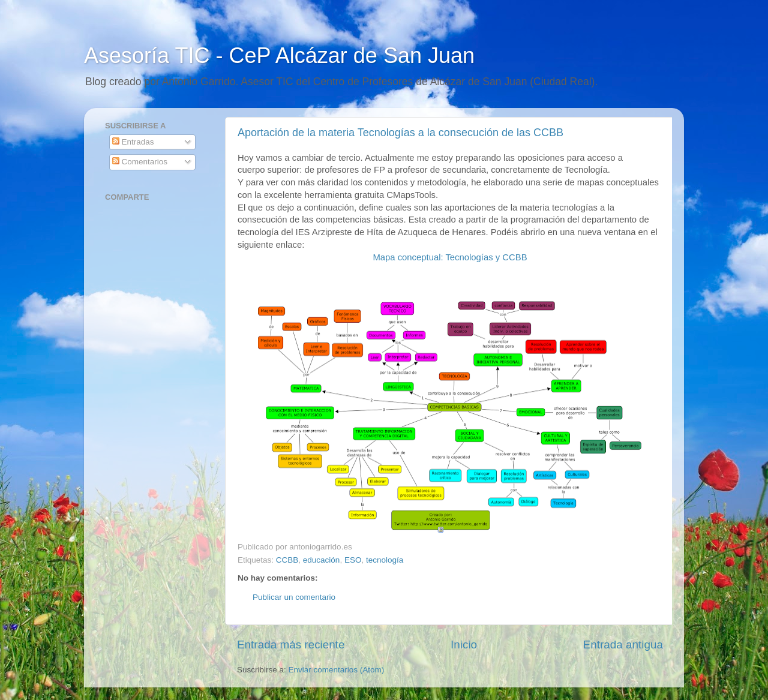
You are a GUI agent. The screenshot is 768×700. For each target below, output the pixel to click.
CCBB (287, 560)
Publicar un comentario (294, 597)
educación (322, 560)
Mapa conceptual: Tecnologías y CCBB (450, 257)
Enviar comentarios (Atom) (337, 670)
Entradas (133, 142)
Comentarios (140, 162)
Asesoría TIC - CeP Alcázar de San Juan (279, 55)
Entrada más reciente (291, 645)
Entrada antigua (623, 645)
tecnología (385, 560)
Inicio (464, 645)
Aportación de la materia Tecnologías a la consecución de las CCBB (400, 133)
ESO (353, 560)
